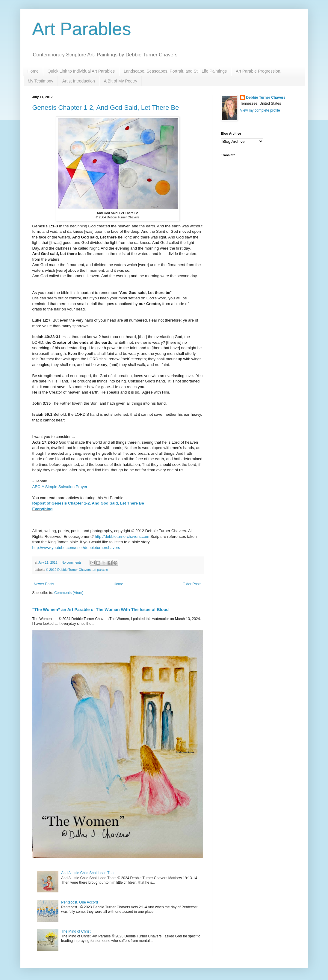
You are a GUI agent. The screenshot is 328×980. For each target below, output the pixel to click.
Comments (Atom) (69, 593)
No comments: (73, 562)
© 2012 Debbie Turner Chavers (68, 570)
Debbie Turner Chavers (266, 97)
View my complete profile (260, 110)
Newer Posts (44, 584)
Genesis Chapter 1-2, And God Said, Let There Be (106, 108)
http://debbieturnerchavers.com (122, 536)
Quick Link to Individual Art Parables (81, 71)
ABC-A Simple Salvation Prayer (60, 487)
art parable (100, 570)
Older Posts (192, 584)
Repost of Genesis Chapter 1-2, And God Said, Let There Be (88, 503)
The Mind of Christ (76, 931)
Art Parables (82, 29)
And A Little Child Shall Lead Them (89, 873)
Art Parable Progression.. (259, 71)
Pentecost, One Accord (80, 902)
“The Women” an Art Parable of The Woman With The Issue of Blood (101, 610)
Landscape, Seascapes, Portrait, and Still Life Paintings (175, 71)
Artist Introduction (79, 81)
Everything (43, 509)
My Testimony (41, 81)
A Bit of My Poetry (121, 81)
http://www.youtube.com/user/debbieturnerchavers (76, 548)
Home (33, 71)
